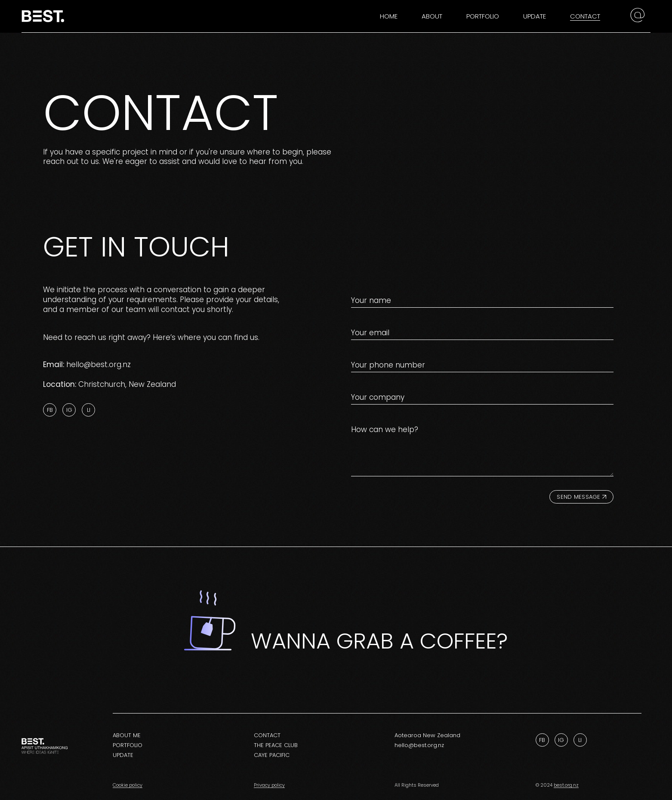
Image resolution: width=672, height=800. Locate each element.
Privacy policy (269, 785)
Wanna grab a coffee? (379, 641)
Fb (50, 410)
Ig (69, 410)
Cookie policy (128, 785)
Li (89, 410)
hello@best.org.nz (99, 364)
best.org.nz (566, 785)
